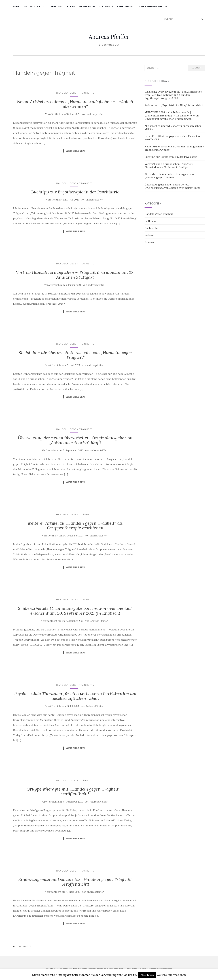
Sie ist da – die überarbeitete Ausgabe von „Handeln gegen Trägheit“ (75, 355)
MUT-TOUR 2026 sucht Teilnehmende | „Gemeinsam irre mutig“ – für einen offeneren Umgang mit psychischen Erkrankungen (172, 116)
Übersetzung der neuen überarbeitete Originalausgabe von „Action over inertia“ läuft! (75, 440)
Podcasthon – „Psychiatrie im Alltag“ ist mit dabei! (174, 105)
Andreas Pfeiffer (109, 37)
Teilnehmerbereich (153, 6)
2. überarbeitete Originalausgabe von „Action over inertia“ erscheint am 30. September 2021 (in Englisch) (75, 611)
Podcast (149, 235)
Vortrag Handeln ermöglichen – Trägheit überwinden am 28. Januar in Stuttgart (75, 275)
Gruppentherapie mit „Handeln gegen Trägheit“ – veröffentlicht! (75, 791)
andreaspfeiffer (95, 114)
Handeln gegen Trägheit (74, 93)
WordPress (166, 969)
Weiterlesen (75, 151)
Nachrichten (152, 228)
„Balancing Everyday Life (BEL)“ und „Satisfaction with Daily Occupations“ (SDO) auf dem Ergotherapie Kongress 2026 (173, 95)
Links (71, 6)
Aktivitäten (32, 6)
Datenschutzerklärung (117, 6)
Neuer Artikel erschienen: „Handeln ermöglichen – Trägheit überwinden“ (75, 104)
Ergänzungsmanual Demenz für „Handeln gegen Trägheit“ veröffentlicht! (75, 882)
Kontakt (57, 6)
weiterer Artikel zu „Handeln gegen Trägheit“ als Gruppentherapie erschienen (75, 525)
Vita (16, 6)
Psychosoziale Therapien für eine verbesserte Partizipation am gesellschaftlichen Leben (75, 696)
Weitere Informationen (171, 975)
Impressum (87, 6)
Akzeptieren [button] (147, 975)
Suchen (196, 68)
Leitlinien (150, 221)
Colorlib (142, 969)
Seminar (149, 242)
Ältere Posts (22, 946)
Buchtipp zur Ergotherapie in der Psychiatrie (75, 192)
